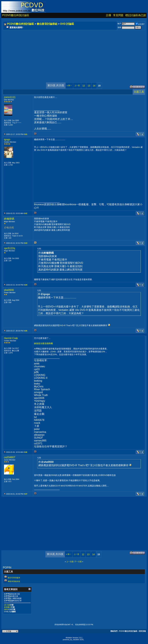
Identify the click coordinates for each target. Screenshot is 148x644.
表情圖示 (8, 607)
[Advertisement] (74, 53)
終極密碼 (9, 219)
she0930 (9, 290)
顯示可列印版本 (14, 578)
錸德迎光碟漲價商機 (43, 343)
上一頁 (77, 85)
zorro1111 (10, 97)
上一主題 (70, 562)
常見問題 (118, 15)
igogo (7, 139)
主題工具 (139, 92)
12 (84, 86)
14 (94, 86)
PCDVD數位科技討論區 (16, 15)
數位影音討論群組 (47, 24)
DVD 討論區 (67, 24)
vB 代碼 (7, 605)
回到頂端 (142, 631)
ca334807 (10, 457)
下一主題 (78, 562)
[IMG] (6, 609)
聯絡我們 (114, 631)
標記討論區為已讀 (136, 15)
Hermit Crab (11, 338)
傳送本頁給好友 (14, 581)
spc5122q (10, 248)
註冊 (109, 15)
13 (89, 86)
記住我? (140, 24)
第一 (69, 85)
